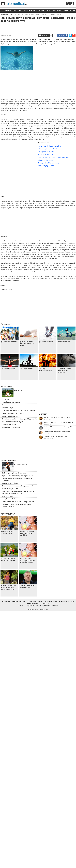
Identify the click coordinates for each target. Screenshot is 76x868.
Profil (72, 4)
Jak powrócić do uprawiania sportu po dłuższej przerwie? (28, 560)
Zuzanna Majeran (48, 434)
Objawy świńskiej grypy (10, 416)
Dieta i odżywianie (25, 11)
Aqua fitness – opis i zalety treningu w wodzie (18, 476)
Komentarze (45, 35)
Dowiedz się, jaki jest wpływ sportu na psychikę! (27, 533)
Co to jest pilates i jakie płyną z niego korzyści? (18, 502)
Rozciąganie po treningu (46, 152)
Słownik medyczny (51, 601)
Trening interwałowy (8, 369)
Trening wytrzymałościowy (46, 370)
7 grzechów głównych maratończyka (28, 586)
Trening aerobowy (27, 369)
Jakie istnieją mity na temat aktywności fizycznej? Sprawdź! (8, 587)
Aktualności (6, 601)
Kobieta (49, 11)
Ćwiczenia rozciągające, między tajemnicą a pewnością (17, 479)
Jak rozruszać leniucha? (9, 342)
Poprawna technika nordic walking (50, 146)
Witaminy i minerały (19, 601)
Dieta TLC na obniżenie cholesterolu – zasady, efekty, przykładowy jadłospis (59, 417)
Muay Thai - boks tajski (10, 499)
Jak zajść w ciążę (8, 408)
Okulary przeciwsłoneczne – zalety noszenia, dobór (59, 422)
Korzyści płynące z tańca (46, 166)
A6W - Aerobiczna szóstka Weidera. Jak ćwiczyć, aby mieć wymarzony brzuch (18, 492)
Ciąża (35, 11)
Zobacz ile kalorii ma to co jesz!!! (13, 422)
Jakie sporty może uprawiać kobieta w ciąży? (27, 344)
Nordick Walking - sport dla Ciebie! (7, 532)
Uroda (15, 11)
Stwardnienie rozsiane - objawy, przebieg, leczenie (19, 419)
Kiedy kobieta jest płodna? (11, 402)
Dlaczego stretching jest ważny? (49, 163)
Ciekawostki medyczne (67, 601)
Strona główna (2, 11)
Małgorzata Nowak (49, 438)
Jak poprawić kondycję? (46, 160)
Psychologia (67, 11)
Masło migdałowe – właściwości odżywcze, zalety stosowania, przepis (59, 427)
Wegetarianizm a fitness (10, 483)
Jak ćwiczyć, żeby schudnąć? (47, 149)
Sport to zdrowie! (64, 342)
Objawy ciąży (19, 390)
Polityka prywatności (43, 606)
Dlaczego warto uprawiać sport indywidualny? (54, 157)
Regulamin (30, 606)
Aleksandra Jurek (48, 424)
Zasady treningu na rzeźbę (11, 489)
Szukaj (68, 4)
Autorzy (43, 414)
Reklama (21, 606)
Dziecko (41, 11)
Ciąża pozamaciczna (9, 425)
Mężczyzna (57, 11)
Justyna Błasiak (48, 420)
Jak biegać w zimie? (21, 464)
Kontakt (55, 606)
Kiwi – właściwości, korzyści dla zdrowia (55, 436)
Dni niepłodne (7, 405)
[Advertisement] (38, 28)
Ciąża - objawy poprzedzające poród (14, 413)
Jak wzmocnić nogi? (46, 342)
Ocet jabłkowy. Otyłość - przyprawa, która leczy (18, 410)
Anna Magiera (47, 429)
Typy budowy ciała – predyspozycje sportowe (65, 371)
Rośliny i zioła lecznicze (35, 601)
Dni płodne (6, 399)
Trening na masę (8, 496)
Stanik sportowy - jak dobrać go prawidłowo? (18, 486)
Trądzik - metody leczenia (11, 427)
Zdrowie (8, 11)
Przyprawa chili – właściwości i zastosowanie (57, 432)
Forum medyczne (33, 603)
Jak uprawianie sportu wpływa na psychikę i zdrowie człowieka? (17, 505)
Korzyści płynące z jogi (46, 154)
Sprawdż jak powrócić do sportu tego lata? (9, 559)
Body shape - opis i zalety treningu (14, 473)
